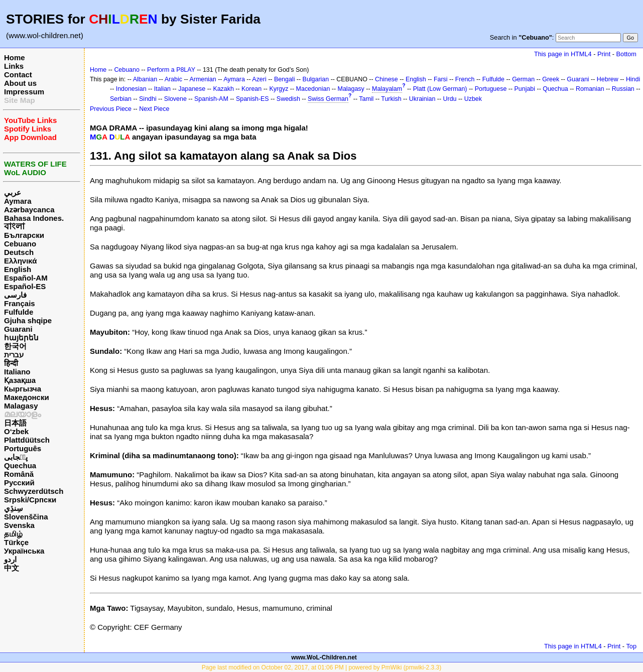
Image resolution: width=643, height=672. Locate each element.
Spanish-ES (252, 99)
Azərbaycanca (29, 210)
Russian (623, 89)
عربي (13, 192)
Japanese (192, 89)
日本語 (15, 423)
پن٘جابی (16, 457)
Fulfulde (19, 312)
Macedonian (313, 89)
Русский (19, 483)
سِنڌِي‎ (14, 508)
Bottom (626, 54)
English (18, 269)
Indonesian (131, 89)
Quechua (20, 465)
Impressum (24, 92)
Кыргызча (23, 389)
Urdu (450, 99)
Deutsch (19, 252)
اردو (10, 559)
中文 (12, 568)
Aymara (18, 201)
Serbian (121, 99)
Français (20, 303)
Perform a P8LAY (171, 70)
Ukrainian (422, 99)
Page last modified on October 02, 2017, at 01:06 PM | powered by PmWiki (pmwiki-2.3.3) (321, 667)
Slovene (175, 99)
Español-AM (26, 278)
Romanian (590, 89)
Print (604, 54)
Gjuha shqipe (28, 320)
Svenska (19, 525)
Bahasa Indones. (34, 218)
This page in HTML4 (563, 54)
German (523, 79)
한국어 (15, 346)
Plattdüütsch (27, 440)
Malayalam (387, 89)
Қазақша (20, 380)
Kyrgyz (279, 89)
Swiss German (328, 99)
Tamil (366, 99)
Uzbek (473, 99)
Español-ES (25, 286)
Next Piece (154, 109)
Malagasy (21, 406)
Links (14, 66)
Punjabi (525, 89)
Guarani (18, 329)
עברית (14, 355)
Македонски (27, 397)
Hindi (633, 79)
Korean (251, 89)
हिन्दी (11, 363)
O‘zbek (16, 431)
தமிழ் (13, 534)
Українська (24, 551)
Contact (18, 75)
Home (15, 57)
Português (23, 448)
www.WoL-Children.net (324, 657)
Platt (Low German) (440, 89)
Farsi (441, 79)
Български (24, 235)
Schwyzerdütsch (34, 491)
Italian (162, 89)
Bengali (285, 79)
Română (19, 474)
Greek (551, 79)
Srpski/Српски (30, 500)
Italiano (17, 372)
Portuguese (491, 89)
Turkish (391, 99)
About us (20, 83)
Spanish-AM (211, 99)
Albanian (145, 79)
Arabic (173, 79)
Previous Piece (111, 109)
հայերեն (21, 338)
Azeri (259, 79)
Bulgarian (316, 79)
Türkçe (16, 542)
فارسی (15, 295)
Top (631, 646)
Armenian (203, 79)
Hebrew (608, 79)
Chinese (387, 79)
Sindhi (148, 99)
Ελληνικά (20, 261)
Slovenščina (26, 517)
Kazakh (223, 89)
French (465, 79)
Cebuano (20, 244)
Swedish (288, 99)
